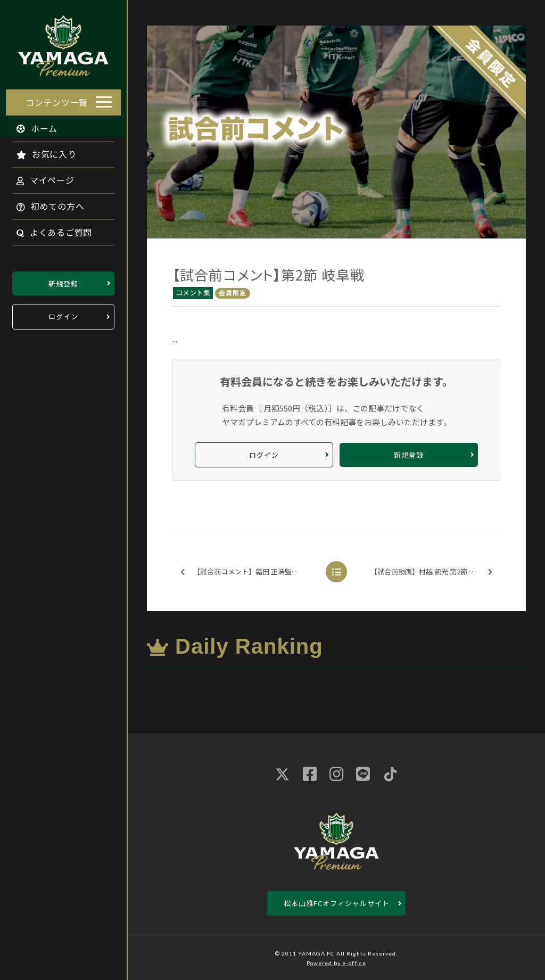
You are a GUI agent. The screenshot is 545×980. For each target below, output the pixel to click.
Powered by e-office (336, 963)
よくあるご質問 (48, 229)
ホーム (31, 125)
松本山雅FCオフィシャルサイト (337, 903)
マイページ (40, 177)
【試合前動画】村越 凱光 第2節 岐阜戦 (431, 572)
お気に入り (41, 151)
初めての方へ (45, 203)
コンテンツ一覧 (57, 99)
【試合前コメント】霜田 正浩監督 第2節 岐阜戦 (251, 572)
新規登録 (63, 280)
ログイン (63, 314)
